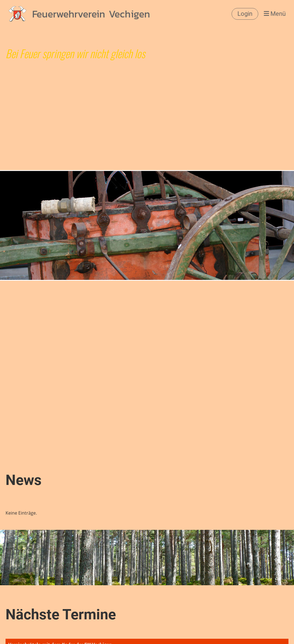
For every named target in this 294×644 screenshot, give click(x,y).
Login (245, 14)
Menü (275, 14)
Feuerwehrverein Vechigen (91, 14)
